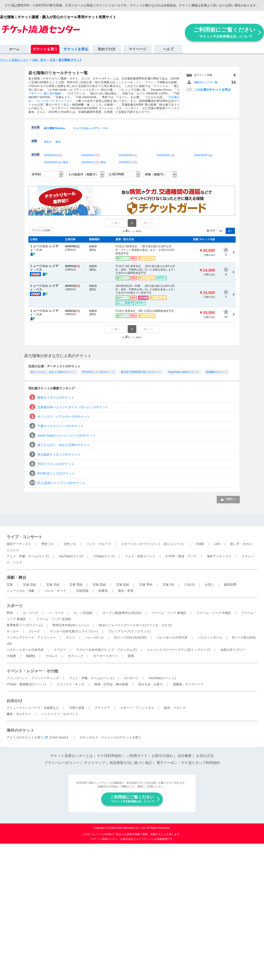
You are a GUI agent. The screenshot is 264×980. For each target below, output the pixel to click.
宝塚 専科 (146, 585)
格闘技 (31, 656)
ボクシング (75, 656)
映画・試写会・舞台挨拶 (111, 684)
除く (230, 231)
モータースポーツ (106, 656)
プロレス (51, 656)
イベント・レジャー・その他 (32, 671)
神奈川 (48, 142)
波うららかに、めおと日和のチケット (53, 372)
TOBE (200, 544)
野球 (10, 613)
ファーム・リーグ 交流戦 (53, 619)
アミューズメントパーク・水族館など (33, 708)
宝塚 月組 (53, 585)
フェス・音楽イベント (140, 556)
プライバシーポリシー (62, 763)
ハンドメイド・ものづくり (60, 714)
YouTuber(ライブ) (71, 556)
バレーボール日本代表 (172, 637)
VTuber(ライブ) (104, 556)
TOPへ (230, 499)
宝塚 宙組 (123, 585)
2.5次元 (190, 585)
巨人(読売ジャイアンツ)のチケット (61, 483)
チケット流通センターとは (71, 756)
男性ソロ (48, 544)
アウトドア (102, 708)
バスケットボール (210, 637)
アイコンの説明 (41, 230)
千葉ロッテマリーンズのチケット (60, 426)
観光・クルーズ (175, 708)
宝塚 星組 (99, 585)
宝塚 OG (169, 585)
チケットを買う (45, 49)
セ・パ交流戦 (83, 613)
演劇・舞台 (16, 578)
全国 (34, 141)
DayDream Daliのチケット (184, 372)
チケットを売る (76, 49)
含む (221, 231)
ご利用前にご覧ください (224, 32)
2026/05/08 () (203, 155)
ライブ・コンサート (24, 537)
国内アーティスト (19, 544)
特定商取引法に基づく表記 (131, 763)
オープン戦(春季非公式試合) (122, 613)
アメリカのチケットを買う (25, 737)
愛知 (58, 142)
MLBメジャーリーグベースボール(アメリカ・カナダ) (135, 625)
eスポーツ (131, 678)
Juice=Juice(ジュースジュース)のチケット (67, 435)
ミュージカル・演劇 (20, 591)
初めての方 (107, 49)
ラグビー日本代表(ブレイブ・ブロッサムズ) (106, 650)
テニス (71, 637)
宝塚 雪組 (76, 585)
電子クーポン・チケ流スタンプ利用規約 (188, 763)
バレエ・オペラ (55, 591)
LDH (217, 544)
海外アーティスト (219, 556)
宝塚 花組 (29, 585)
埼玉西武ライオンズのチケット (59, 455)
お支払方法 (205, 756)
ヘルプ (168, 49)
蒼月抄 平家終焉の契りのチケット (141, 372)
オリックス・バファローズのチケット (64, 417)
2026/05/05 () (128, 155)
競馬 (131, 656)
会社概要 (185, 756)
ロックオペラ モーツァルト (55, 101)
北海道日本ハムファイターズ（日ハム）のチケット (73, 407)
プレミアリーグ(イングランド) (129, 631)
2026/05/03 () (53, 155)
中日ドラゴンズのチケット (56, 464)
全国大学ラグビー (233, 650)
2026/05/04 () (91, 155)
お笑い (210, 585)
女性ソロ (70, 544)
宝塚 (10, 585)
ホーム (14, 49)
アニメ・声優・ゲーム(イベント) (92, 678)
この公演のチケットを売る (212, 90)
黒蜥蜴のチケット (217, 372)
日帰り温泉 (77, 708)
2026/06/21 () (128, 162)
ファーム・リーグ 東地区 (169, 613)
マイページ (137, 49)
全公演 (35, 127)
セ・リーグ (31, 613)
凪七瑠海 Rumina (54, 128)
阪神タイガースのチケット (56, 397)
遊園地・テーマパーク (188, 684)
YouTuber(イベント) (162, 678)
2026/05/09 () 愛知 (56, 162)
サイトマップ (95, 763)
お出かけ (15, 701)
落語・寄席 (126, 591)
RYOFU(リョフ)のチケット (98, 372)
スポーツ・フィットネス (137, 708)
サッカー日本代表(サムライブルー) (74, 631)
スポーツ (15, 606)
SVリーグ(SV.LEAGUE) (130, 637)
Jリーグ (34, 631)
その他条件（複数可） (83, 174)
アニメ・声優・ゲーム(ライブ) (28, 556)
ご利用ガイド (137, 756)
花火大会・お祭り (150, 684)
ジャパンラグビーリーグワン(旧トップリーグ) (179, 650)
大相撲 (11, 656)
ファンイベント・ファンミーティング (33, 678)
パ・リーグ (56, 613)
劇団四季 (230, 585)
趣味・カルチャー (19, 714)
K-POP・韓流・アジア (181, 556)
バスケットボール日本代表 (25, 650)
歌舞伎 (103, 591)
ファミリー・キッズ (70, 684)
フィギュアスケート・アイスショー (31, 637)
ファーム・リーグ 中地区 (214, 613)
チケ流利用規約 (109, 756)
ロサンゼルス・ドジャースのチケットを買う (110, 737)
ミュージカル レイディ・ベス (90, 128)
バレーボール (95, 637)
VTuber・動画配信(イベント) (27, 684)
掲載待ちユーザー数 (206, 82)
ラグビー (60, 650)
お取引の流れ (162, 756)
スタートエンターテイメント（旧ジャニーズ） (153, 544)
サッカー (13, 631)
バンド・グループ (99, 544)
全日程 (35, 155)
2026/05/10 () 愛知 (94, 162)
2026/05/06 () (166, 155)
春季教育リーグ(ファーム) (25, 625)
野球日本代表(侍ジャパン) (71, 625)
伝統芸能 (82, 591)
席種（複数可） (156, 174)
